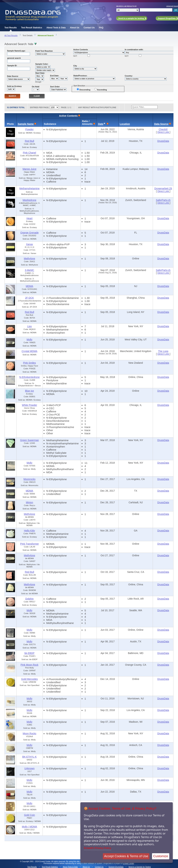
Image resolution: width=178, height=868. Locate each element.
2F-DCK (30, 298)
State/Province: (80, 76)
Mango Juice (29, 169)
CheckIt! (163, 129)
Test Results (11, 28)
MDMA (30, 286)
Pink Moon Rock (29, 665)
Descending (85, 90)
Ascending (102, 90)
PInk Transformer (29, 544)
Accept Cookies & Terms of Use (126, 856)
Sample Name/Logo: (16, 51)
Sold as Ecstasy (14, 86)
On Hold (36, 87)
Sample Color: (42, 64)
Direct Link (164, 132)
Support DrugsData (116, 867)
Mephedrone (30, 200)
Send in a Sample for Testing (140, 867)
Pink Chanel (29, 153)
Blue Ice (30, 391)
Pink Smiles (30, 363)
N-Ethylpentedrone (30, 377)
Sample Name (26, 124)
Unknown (29, 768)
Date (101, 124)
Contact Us (89, 28)
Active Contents (81, 50)
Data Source (13, 76)
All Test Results (11, 35)
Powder (29, 129)
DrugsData (163, 141)
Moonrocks (29, 479)
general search (14, 58)
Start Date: (40, 73)
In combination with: (134, 50)
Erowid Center (128, 863)
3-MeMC (29, 270)
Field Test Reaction (44, 51)
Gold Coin (29, 815)
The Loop (163, 351)
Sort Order (55, 87)
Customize (161, 856)
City (75, 66)
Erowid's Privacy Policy (98, 848)
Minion (29, 502)
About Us (75, 28)
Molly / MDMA (30, 827)
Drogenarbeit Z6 (163, 188)
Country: (129, 76)
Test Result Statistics (32, 28)
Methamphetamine (29, 188)
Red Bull (30, 141)
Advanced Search (46, 35)
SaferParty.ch (163, 200)
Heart (29, 218)
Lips (29, 326)
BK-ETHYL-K (29, 757)
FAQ (101, 28)
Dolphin (29, 599)
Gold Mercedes (30, 679)
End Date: (54, 76)
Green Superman (29, 440)
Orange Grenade (30, 233)
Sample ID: (12, 66)
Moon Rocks (29, 733)
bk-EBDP (29, 653)
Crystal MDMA (29, 351)
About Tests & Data (56, 28)
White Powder (30, 405)
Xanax (29, 244)
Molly (30, 340)
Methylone (30, 259)
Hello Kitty (30, 531)
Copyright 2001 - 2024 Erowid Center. (36, 861)
